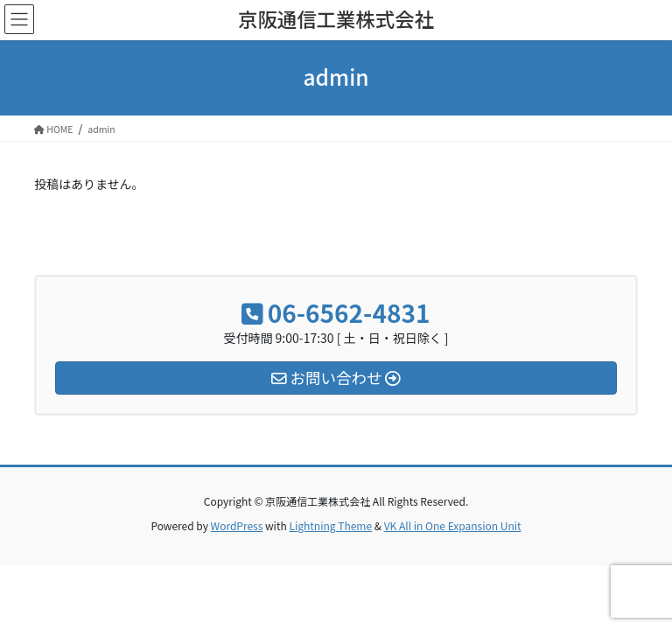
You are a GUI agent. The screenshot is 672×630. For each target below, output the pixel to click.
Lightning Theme (330, 525)
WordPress (237, 525)
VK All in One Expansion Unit (453, 525)
